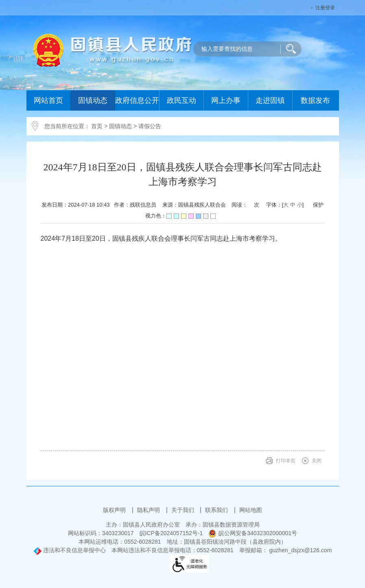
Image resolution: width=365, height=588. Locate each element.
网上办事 (226, 100)
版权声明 (115, 510)
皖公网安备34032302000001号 (253, 533)
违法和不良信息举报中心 (70, 550)
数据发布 (315, 100)
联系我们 (217, 510)
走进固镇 (270, 100)
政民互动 (181, 100)
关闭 (317, 461)
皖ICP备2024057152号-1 (171, 533)
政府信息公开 (137, 100)
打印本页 (286, 461)
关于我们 (184, 510)
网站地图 (251, 510)
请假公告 (150, 126)
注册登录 (325, 8)
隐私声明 (149, 510)
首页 (97, 126)
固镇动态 (93, 100)
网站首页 (48, 100)
